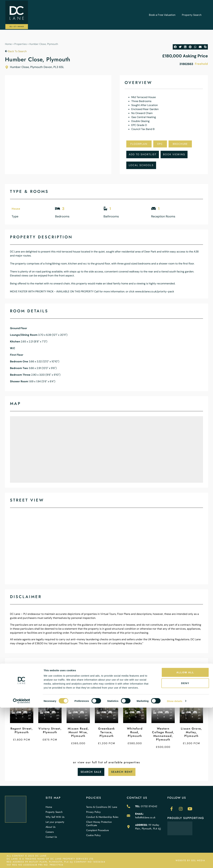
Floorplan (139, 144)
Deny (185, 844)
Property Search (192, 15)
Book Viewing (174, 154)
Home (8, 44)
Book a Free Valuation (162, 15)
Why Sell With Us (55, 817)
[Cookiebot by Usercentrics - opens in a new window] (22, 862)
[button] (175, 47)
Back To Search (16, 51)
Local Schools (141, 165)
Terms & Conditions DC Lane (102, 807)
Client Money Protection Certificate (99, 824)
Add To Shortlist (143, 154)
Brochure (180, 144)
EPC (160, 144)
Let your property (55, 822)
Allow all (185, 833)
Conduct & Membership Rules (102, 817)
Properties (21, 44)
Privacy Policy (93, 812)
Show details (175, 861)
